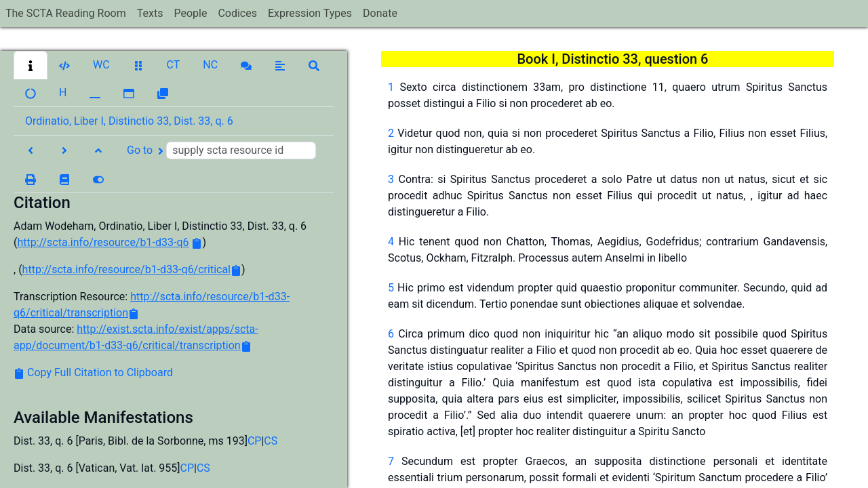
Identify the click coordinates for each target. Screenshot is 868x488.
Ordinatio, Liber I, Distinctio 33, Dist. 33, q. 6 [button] (129, 121)
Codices (237, 13)
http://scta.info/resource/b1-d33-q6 (103, 242)
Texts (150, 13)
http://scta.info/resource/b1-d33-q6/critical (126, 269)
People (190, 13)
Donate (380, 13)
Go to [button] (221, 150)
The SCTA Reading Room (66, 13)
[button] (31, 65)
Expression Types (310, 13)
